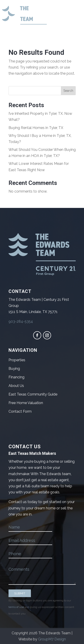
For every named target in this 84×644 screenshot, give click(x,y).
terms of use (16, 607)
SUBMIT (20, 593)
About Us (16, 386)
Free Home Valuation (26, 403)
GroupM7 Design (52, 639)
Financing (16, 377)
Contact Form (20, 411)
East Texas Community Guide (33, 394)
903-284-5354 (21, 321)
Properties (17, 360)
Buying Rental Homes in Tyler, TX (36, 128)
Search (68, 91)
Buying (14, 369)
